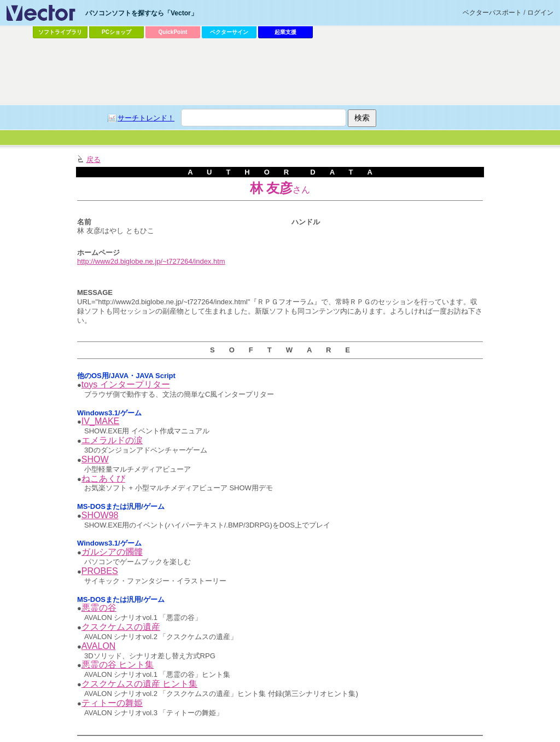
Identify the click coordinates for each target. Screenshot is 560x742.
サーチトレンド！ (146, 118)
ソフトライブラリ (60, 32)
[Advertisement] (280, 72)
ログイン (540, 13)
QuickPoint (173, 32)
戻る (94, 160)
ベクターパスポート (492, 13)
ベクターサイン (229, 32)
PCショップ (116, 32)
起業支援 (285, 32)
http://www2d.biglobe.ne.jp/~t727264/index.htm (151, 261)
